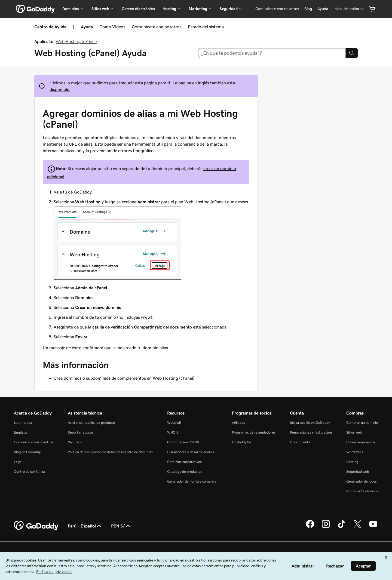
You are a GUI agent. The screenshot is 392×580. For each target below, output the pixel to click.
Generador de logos (362, 481)
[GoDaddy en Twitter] (357, 527)
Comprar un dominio (362, 423)
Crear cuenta (300, 442)
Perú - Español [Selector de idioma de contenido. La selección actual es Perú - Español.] (85, 526)
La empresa (23, 423)
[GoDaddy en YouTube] (373, 527)
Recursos (75, 442)
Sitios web (354, 432)
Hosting (352, 462)
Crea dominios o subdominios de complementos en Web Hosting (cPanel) (124, 378)
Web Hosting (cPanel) (76, 41)
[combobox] (272, 53)
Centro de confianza (29, 472)
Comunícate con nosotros (157, 27)
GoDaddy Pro (242, 442)
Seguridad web (358, 472)
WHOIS (173, 432)
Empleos (21, 432)
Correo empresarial (361, 442)
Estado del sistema (206, 27)
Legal (18, 462)
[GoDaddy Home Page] (36, 526)
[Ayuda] (323, 9)
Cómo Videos (112, 27)
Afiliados (238, 423)
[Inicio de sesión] (349, 9)
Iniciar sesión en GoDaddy (310, 423)
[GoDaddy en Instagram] (326, 527)
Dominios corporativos (184, 462)
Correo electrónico (138, 9)
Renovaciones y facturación (311, 432)
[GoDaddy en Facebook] (310, 527)
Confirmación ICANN (183, 442)
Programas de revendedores (254, 432)
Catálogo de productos (185, 472)
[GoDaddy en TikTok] (342, 527)
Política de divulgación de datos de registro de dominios (110, 452)
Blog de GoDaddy (27, 452)
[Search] (352, 53)
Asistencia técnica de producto (91, 423)
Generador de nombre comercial (192, 481)
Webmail (174, 423)
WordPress (355, 452)
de (70, 192)
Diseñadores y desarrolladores (191, 452)
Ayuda (87, 27)
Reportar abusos (81, 432)
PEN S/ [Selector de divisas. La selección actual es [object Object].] (121, 526)
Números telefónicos (362, 491)
